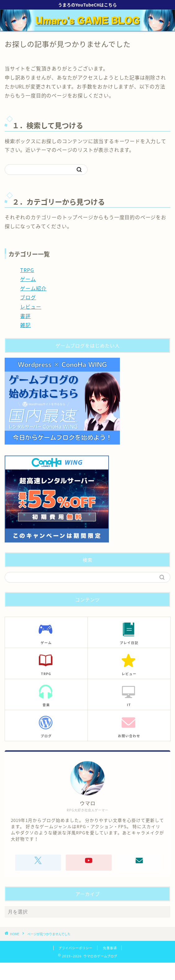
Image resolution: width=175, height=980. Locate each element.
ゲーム (28, 279)
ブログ (28, 297)
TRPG (27, 270)
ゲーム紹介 (33, 288)
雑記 (25, 325)
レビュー (31, 306)
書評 (25, 316)
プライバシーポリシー (75, 948)
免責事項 (110, 948)
